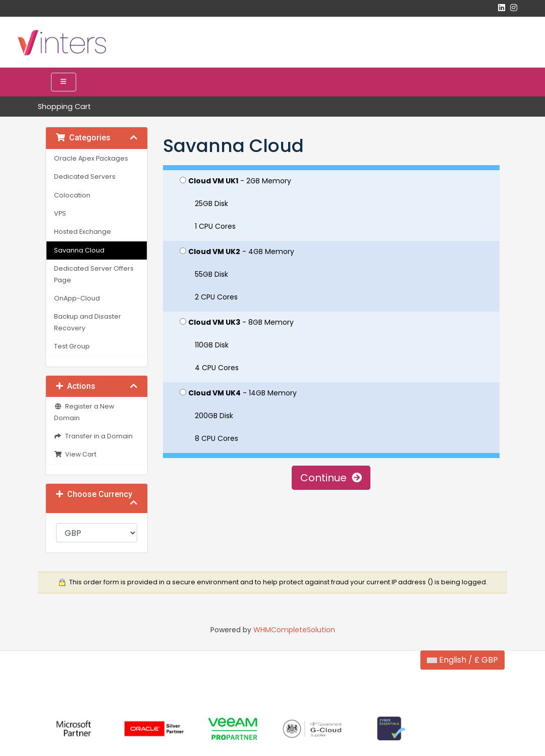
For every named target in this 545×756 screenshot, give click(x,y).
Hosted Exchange (83, 232)
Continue (331, 478)
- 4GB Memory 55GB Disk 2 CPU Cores (237, 274)
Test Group (72, 346)
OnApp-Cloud (77, 298)
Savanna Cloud (79, 250)
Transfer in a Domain (93, 436)
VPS (60, 213)
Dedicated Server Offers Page (94, 274)
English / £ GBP (462, 660)
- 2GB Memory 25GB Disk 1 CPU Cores (235, 204)
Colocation (72, 195)
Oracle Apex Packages (91, 158)
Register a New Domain (84, 412)
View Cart (75, 454)
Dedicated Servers (85, 177)
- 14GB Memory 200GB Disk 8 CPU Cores (238, 416)
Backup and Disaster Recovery (88, 322)
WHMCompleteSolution (294, 630)
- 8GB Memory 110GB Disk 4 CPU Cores (237, 345)
